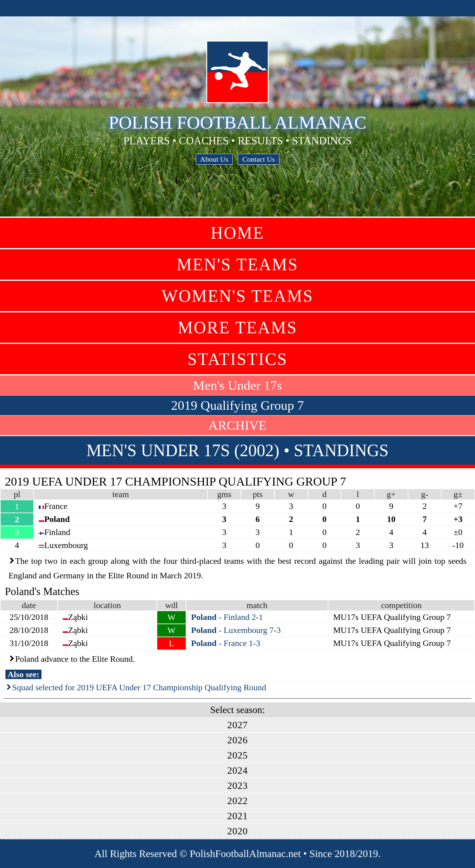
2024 (237, 770)
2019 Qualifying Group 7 (237, 405)
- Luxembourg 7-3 (236, 630)
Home (238, 233)
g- (425, 494)
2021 (237, 816)
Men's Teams (237, 264)
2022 (237, 801)
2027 (237, 725)
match (257, 605)
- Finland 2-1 (227, 617)
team (121, 494)
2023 (237, 786)
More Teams (238, 328)
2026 (237, 740)
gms (224, 494)
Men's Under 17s (237, 385)
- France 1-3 (226, 643)
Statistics (237, 359)
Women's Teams (238, 296)
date (29, 605)
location (107, 605)
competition (401, 605)
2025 (237, 755)
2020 (237, 831)
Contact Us (259, 159)
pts (258, 494)
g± (458, 494)
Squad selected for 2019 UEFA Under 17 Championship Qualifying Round (139, 687)
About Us (214, 159)
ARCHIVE (237, 425)
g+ (391, 494)
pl (17, 494)
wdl (171, 605)
